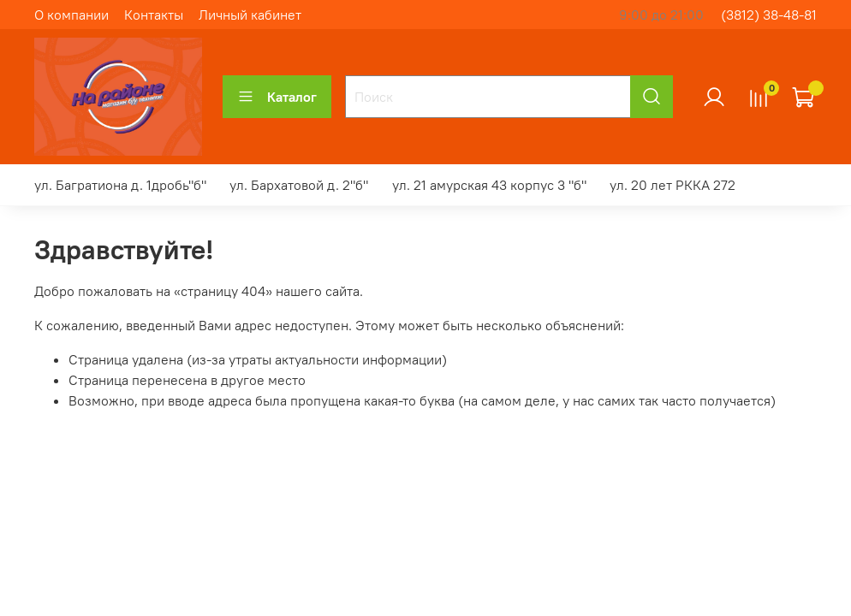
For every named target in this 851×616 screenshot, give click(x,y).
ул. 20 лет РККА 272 (672, 185)
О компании (71, 15)
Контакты (154, 15)
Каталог (277, 97)
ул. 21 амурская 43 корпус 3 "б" (489, 185)
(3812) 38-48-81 (769, 15)
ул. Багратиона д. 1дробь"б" (120, 185)
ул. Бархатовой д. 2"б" (299, 185)
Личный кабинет (250, 15)
